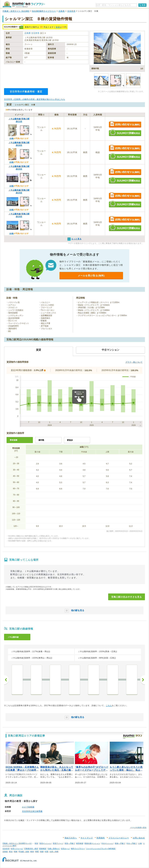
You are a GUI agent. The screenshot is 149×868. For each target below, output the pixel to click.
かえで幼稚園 (28, 807)
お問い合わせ (139, 838)
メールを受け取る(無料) (91, 276)
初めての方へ (71, 838)
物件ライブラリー (78, 849)
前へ (6, 680)
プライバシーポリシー (119, 838)
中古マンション (107, 843)
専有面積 (13, 440)
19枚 (11, 186)
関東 (16, 852)
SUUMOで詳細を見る (125, 133)
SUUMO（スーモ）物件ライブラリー (24, 4)
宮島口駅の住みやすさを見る (127, 597)
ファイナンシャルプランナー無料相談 (101, 849)
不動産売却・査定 (31, 849)
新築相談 (43, 849)
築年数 (41, 440)
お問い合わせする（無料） (125, 125)
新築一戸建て (120, 843)
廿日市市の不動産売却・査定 (26, 92)
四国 (42, 852)
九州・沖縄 (54, 852)
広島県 (62, 11)
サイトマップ (87, 838)
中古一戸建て (132, 843)
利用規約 (101, 838)
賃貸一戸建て (70, 843)
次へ (143, 680)
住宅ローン (65, 849)
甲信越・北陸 (24, 852)
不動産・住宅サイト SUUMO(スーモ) (17, 843)
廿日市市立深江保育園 (32, 811)
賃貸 (58, 27)
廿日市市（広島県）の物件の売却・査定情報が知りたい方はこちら (35, 99)
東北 (11, 852)
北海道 (5, 852)
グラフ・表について (134, 362)
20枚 (11, 162)
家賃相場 (80, 843)
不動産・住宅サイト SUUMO (16, 11)
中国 (46, 852)
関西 (37, 852)
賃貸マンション (45, 843)
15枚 (11, 138)
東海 (32, 852)
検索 (144, 5)
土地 (140, 843)
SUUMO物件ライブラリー (44, 11)
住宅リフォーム (17, 849)
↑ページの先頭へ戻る (138, 827)
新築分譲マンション (92, 843)
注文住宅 (6, 849)
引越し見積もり (54, 849)
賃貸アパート (58, 843)
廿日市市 (71, 11)
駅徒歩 (70, 440)
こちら (109, 706)
